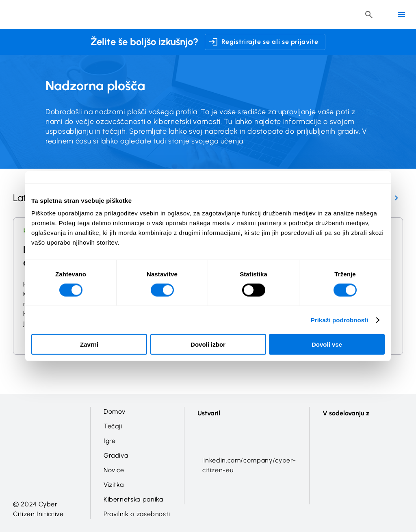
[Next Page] (396, 198)
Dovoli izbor (208, 344)
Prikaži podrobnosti (340, 320)
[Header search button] (369, 15)
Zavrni (89, 344)
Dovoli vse (327, 344)
